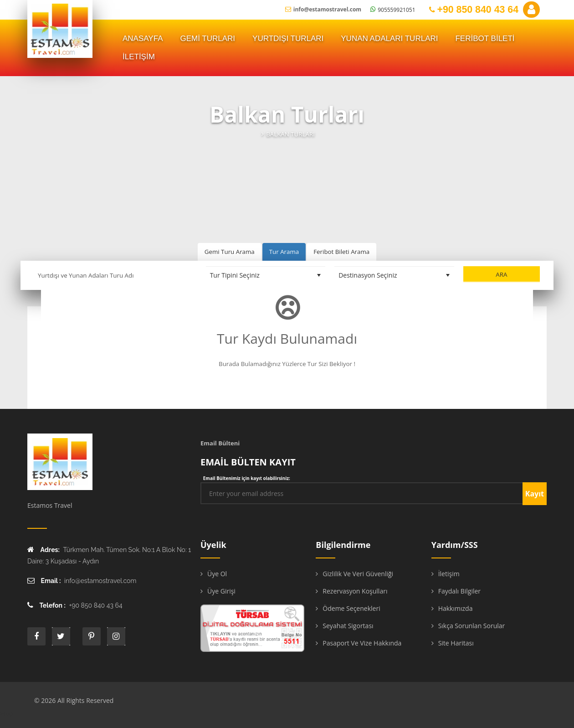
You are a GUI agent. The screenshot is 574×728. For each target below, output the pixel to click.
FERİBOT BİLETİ (485, 39)
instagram (116, 636)
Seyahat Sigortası (348, 626)
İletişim (449, 574)
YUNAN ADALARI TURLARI (389, 39)
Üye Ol (217, 574)
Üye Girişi (221, 591)
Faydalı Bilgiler (459, 591)
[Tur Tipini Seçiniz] (266, 275)
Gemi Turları (208, 39)
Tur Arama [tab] (284, 252)
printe (92, 636)
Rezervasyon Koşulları (355, 591)
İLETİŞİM (139, 57)
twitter (61, 636)
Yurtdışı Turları (288, 39)
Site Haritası (456, 643)
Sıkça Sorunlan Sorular (472, 626)
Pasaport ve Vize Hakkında (362, 643)
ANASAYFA (143, 39)
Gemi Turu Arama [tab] (230, 252)
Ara (501, 274)
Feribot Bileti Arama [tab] (341, 252)
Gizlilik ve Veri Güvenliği (358, 574)
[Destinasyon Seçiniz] (394, 275)
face (36, 636)
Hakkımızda (456, 608)
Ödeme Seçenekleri (351, 608)
